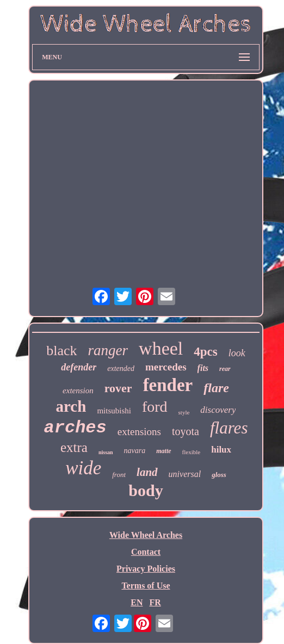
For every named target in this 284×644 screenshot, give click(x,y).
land (147, 472)
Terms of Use (146, 586)
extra (74, 447)
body (146, 490)
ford (155, 407)
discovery (218, 410)
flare (216, 388)
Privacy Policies (146, 569)
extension (78, 391)
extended (121, 369)
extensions (139, 432)
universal (185, 474)
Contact (146, 552)
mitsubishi (114, 411)
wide (83, 468)
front (119, 475)
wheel (161, 348)
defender (79, 367)
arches (75, 428)
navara (135, 451)
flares (229, 428)
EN (137, 602)
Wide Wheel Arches (146, 535)
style (184, 412)
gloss (219, 475)
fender (168, 385)
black (61, 351)
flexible (192, 452)
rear (225, 369)
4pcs (205, 352)
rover (118, 388)
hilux (221, 450)
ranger (108, 350)
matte (163, 451)
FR (155, 602)
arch (71, 406)
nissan (106, 452)
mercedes (166, 367)
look (237, 353)
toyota (186, 431)
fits (203, 368)
